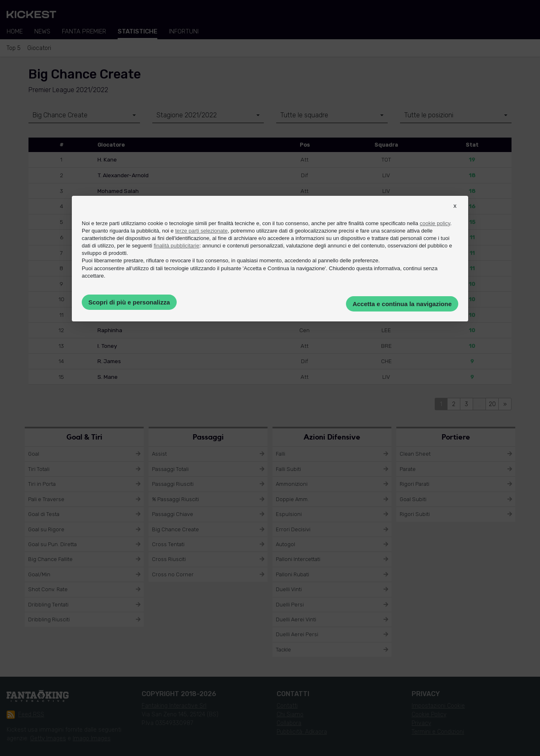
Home (15, 31)
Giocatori (39, 48)
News (42, 31)
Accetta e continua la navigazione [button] (402, 304)
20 (492, 404)
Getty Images (48, 738)
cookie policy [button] (435, 223)
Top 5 (14, 48)
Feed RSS (25, 715)
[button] (455, 213)
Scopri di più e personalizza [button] (129, 302)
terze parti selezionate (201, 231)
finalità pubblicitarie (176, 246)
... (480, 404)
